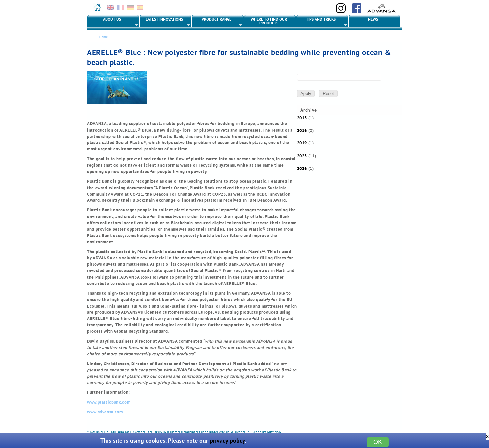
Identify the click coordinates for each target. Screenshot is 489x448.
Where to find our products (269, 21)
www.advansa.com (105, 412)
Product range (217, 22)
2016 (302, 130)
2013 (302, 118)
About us (113, 22)
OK (378, 442)
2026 (302, 168)
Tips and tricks (322, 22)
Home (104, 37)
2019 (302, 143)
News (373, 19)
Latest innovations (165, 22)
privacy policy (227, 441)
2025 (302, 156)
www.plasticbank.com (109, 402)
